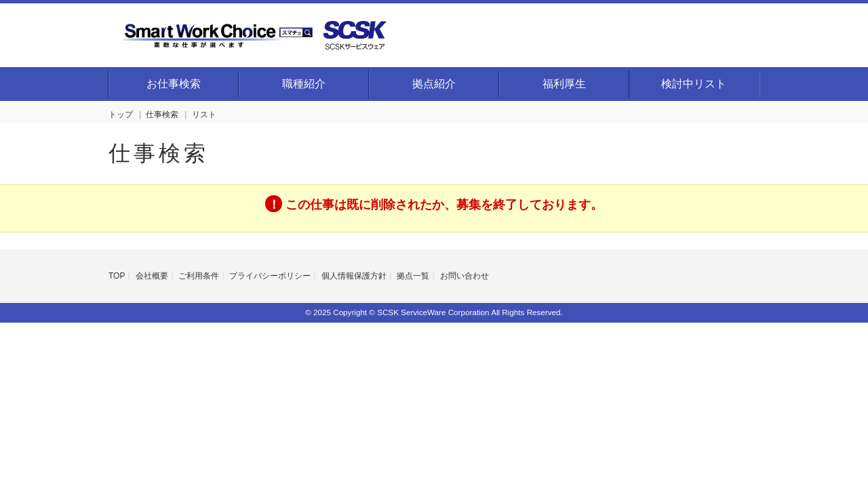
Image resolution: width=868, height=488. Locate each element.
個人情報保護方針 (354, 276)
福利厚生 (564, 84)
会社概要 (152, 276)
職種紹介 (304, 84)
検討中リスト (694, 84)
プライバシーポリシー (270, 276)
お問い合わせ (465, 276)
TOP (117, 276)
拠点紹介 (434, 84)
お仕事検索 (174, 84)
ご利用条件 (199, 276)
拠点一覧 (413, 276)
